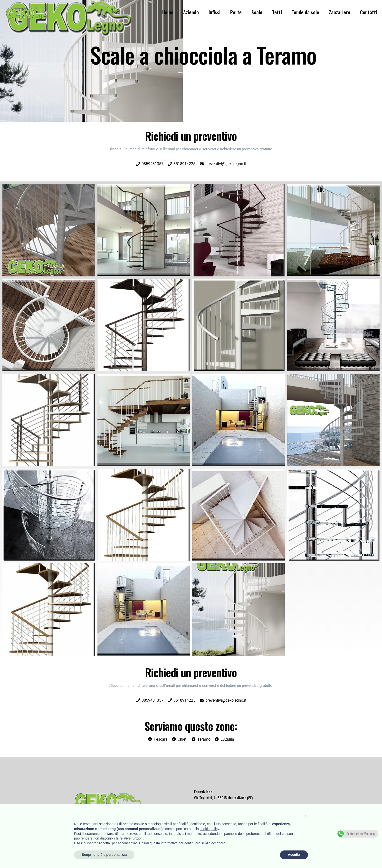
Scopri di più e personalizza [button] (104, 855)
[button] (306, 816)
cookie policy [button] (209, 829)
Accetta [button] (294, 855)
